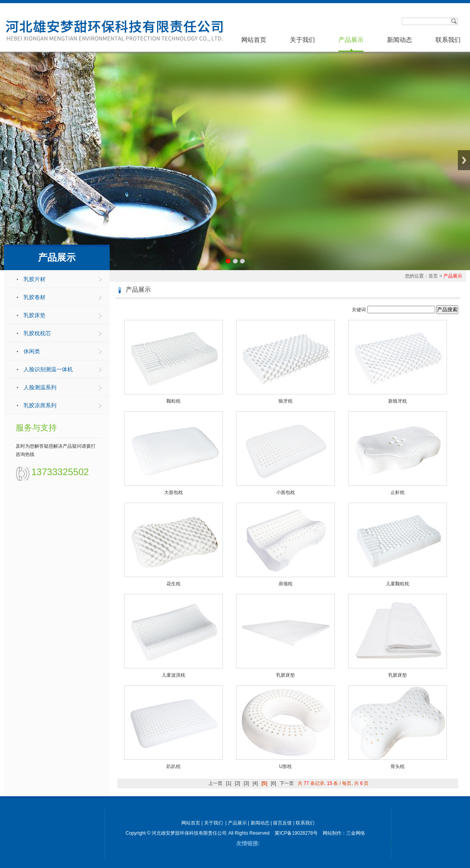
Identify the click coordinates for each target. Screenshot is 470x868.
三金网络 (356, 833)
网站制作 (332, 833)
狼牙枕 (286, 401)
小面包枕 (286, 492)
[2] (238, 783)
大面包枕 (174, 492)
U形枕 (286, 766)
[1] (229, 783)
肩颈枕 (286, 584)
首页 (433, 276)
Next (464, 160)
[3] (246, 783)
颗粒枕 (174, 401)
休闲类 (32, 351)
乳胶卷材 (34, 297)
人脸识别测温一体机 (48, 369)
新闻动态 (399, 40)
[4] (255, 783)
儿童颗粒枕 (398, 584)
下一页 (287, 783)
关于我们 (302, 40)
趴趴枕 (174, 766)
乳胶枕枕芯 (37, 333)
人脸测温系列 (40, 387)
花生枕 (174, 584)
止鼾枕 (398, 492)
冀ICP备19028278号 (296, 833)
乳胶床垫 (34, 315)
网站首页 (254, 40)
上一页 (215, 783)
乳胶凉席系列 (40, 405)
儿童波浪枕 (174, 675)
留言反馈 (282, 823)
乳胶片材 (34, 279)
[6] (274, 783)
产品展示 (351, 40)
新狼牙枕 (398, 401)
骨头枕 (398, 766)
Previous (6, 160)
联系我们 (448, 40)
